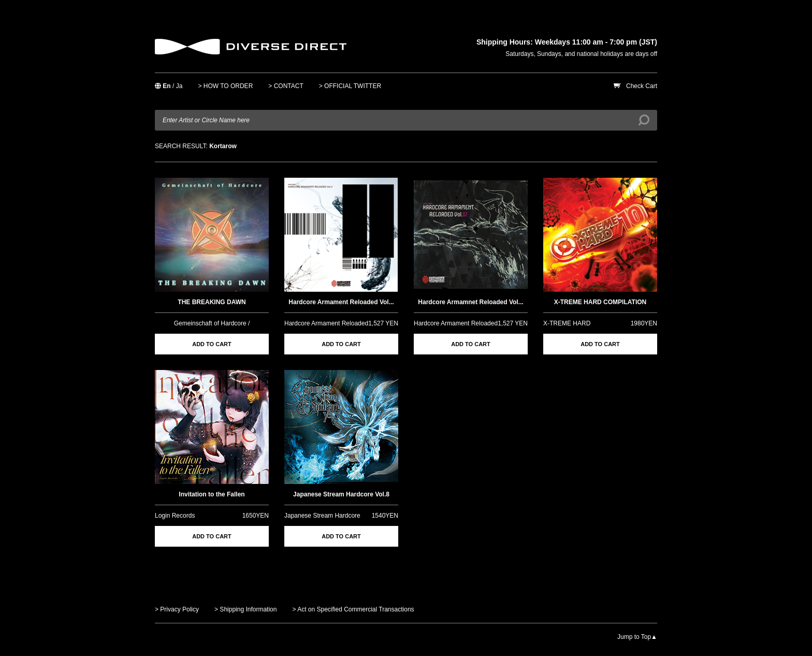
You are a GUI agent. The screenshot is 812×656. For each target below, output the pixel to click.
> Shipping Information (245, 609)
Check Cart (642, 86)
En (166, 86)
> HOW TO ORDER (225, 86)
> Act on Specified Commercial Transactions (353, 609)
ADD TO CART (212, 344)
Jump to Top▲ (637, 637)
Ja (179, 86)
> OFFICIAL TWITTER (350, 86)
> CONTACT (286, 86)
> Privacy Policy (177, 609)
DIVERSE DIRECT (251, 47)
